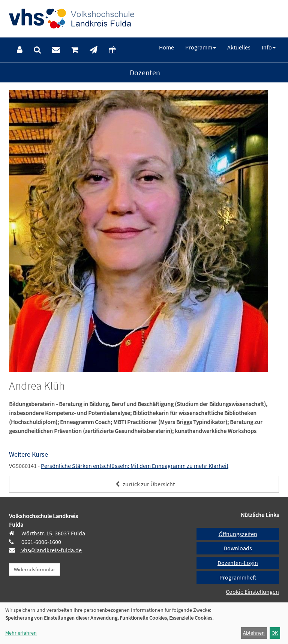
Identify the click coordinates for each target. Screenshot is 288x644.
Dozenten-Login (238, 563)
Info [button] (269, 47)
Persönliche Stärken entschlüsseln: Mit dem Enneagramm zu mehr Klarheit (135, 466)
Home (166, 47)
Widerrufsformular (34, 569)
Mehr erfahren (21, 633)
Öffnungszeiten (238, 534)
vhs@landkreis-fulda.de (51, 550)
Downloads (238, 548)
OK (275, 633)
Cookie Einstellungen (252, 592)
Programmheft (238, 577)
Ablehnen (254, 633)
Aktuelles (239, 47)
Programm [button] (201, 47)
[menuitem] (20, 50)
